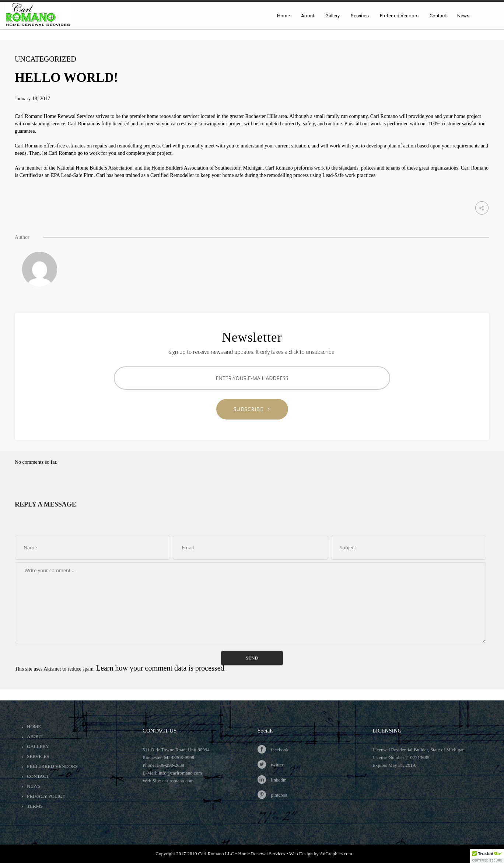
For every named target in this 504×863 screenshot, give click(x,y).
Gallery (38, 746)
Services (38, 756)
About (35, 736)
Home (34, 726)
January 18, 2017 (32, 99)
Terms (35, 806)
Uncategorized (45, 59)
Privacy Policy (46, 796)
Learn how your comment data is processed (160, 668)
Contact (38, 776)
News (34, 786)
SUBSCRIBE (252, 409)
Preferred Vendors (52, 766)
